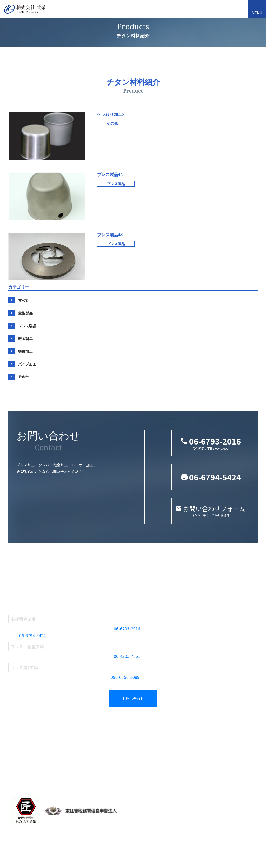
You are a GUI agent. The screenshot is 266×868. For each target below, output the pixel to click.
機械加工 (25, 351)
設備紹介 (18, 758)
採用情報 (208, 724)
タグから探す (148, 733)
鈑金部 (79, 749)
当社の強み (20, 766)
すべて (23, 300)
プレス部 (81, 741)
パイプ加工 (27, 364)
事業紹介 (82, 724)
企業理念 (18, 741)
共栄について (22, 733)
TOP (14, 724)
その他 (24, 377)
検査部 (79, 758)
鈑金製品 (25, 338)
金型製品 (25, 313)
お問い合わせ (133, 699)
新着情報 (207, 733)
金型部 (79, 733)
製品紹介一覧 (150, 724)
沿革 (14, 749)
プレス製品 (27, 326)
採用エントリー (213, 749)
